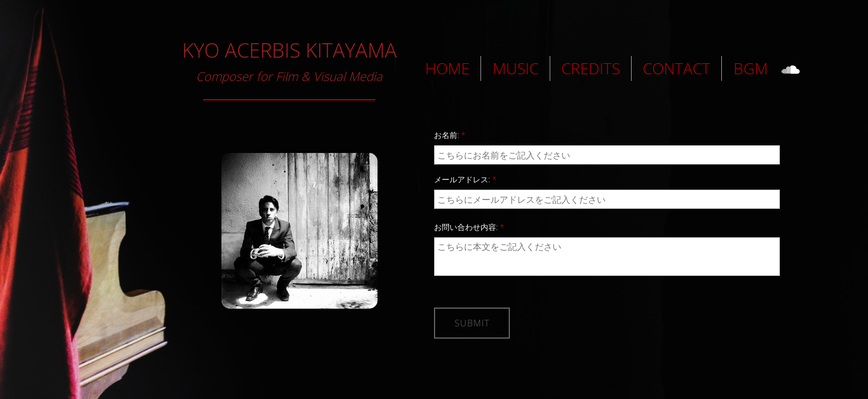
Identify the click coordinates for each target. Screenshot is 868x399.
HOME (447, 68)
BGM (751, 68)
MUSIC (516, 68)
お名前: (450, 135)
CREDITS (591, 68)
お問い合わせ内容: (469, 227)
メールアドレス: (465, 179)
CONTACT (676, 68)
